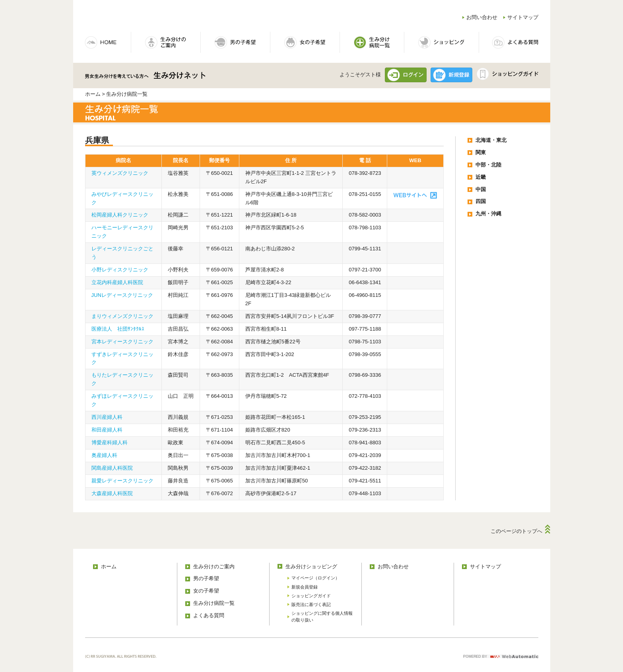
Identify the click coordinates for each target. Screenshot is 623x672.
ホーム (93, 94)
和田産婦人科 (107, 430)
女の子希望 (206, 591)
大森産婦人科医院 (112, 493)
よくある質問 (209, 615)
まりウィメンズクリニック (122, 316)
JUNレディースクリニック (122, 295)
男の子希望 (206, 578)
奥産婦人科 (104, 455)
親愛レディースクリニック (122, 481)
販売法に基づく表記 (311, 604)
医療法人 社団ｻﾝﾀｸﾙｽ (118, 329)
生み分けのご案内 (214, 566)
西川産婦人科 (107, 417)
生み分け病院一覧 (214, 603)
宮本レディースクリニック (122, 342)
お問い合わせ (482, 17)
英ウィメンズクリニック (120, 173)
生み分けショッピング (311, 566)
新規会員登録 (305, 587)
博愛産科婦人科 (110, 443)
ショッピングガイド (311, 596)
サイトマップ (523, 17)
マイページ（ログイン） (315, 578)
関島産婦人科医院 (112, 468)
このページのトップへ (516, 531)
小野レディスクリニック (120, 270)
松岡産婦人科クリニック (120, 215)
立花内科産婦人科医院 (117, 282)
